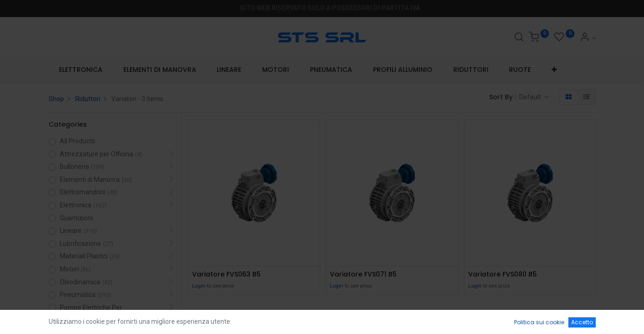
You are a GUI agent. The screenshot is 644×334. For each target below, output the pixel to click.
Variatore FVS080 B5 (502, 274)
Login (199, 286)
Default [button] (531, 97)
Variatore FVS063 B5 (226, 274)
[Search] (519, 38)
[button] (554, 70)
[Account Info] (588, 38)
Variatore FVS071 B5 (363, 274)
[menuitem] (81, 70)
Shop (56, 99)
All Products (77, 141)
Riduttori (88, 99)
